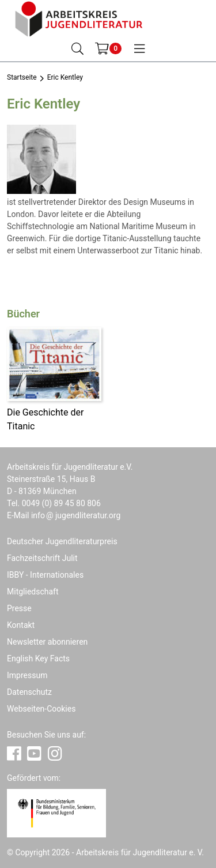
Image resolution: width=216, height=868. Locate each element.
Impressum (27, 675)
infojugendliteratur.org (76, 515)
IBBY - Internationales (45, 575)
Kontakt (21, 625)
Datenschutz (29, 692)
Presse (19, 608)
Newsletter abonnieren (47, 642)
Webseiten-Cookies (41, 709)
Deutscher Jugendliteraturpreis (62, 541)
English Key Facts (38, 659)
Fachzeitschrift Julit (42, 558)
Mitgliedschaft (33, 592)
